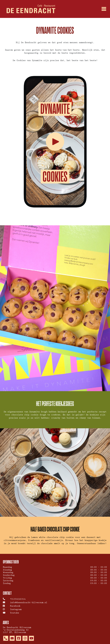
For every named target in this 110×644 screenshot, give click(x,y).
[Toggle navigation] (104, 9)
